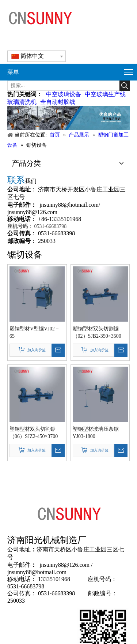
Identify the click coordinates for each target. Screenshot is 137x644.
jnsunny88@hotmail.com (69, 205)
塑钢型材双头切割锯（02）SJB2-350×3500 (97, 332)
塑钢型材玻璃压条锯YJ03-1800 (96, 433)
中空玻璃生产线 (105, 94)
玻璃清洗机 (22, 102)
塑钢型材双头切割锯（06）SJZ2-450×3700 (34, 433)
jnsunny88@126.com (32, 212)
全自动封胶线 (58, 102)
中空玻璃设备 (64, 94)
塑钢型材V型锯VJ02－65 (35, 332)
